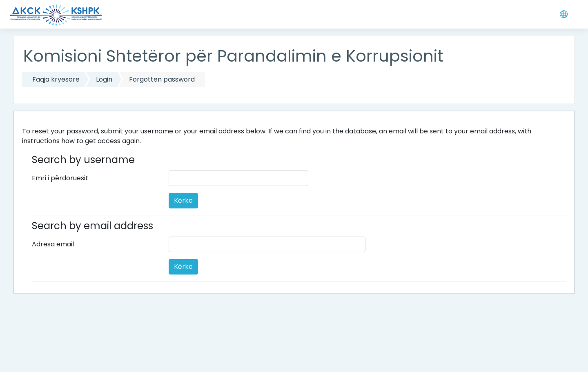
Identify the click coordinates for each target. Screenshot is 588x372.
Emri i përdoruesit (60, 178)
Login (104, 79)
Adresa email (53, 244)
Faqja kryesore (56, 79)
